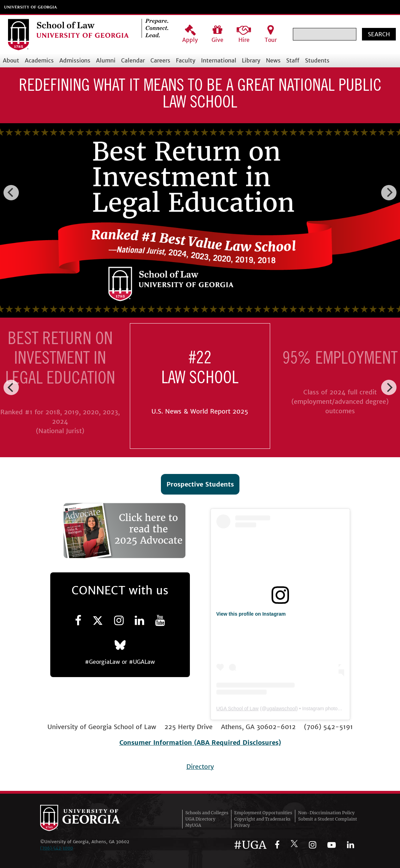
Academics (39, 60)
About (11, 60)
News (273, 60)
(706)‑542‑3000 (57, 848)
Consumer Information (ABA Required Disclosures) (200, 743)
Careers (160, 60)
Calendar (133, 60)
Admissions (75, 60)
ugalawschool (282, 709)
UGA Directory (200, 819)
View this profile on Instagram (251, 614)
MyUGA (193, 825)
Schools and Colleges (207, 813)
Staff (293, 60)
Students (317, 60)
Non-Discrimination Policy (326, 813)
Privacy (242, 825)
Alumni (106, 60)
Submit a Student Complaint (328, 819)
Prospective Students (200, 484)
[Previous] (11, 193)
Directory (200, 767)
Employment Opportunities (263, 813)
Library (251, 60)
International (219, 60)
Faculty (186, 60)
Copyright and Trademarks (262, 819)
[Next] (389, 193)
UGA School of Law (238, 709)
